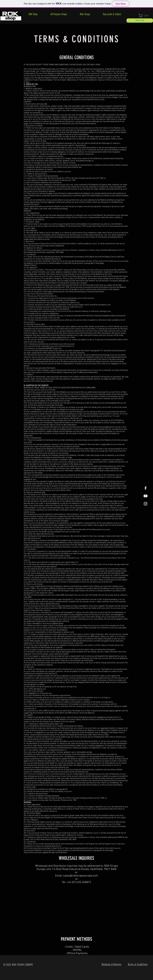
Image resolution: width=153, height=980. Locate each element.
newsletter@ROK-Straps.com (50, 348)
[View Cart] (140, 21)
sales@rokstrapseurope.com (80, 876)
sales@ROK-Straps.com (33, 423)
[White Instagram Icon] (146, 504)
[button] (85, 14)
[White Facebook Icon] (146, 488)
